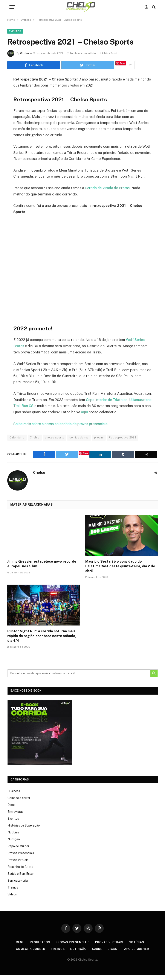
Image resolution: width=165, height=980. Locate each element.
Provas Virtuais (18, 865)
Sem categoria (18, 886)
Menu (20, 947)
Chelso (24, 53)
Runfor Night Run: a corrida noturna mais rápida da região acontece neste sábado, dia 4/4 (42, 641)
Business (14, 796)
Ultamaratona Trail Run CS (35, 405)
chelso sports (54, 442)
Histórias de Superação (24, 831)
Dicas (11, 810)
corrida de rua (79, 442)
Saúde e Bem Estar (21, 879)
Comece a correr (19, 803)
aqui (126, 411)
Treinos (13, 893)
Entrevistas (15, 817)
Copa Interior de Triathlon (107, 399)
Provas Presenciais (21, 858)
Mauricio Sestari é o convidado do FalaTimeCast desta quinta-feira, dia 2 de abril (120, 571)
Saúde (97, 954)
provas (99, 442)
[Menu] (12, 7)
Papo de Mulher (18, 851)
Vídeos (12, 899)
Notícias (13, 838)
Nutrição (14, 844)
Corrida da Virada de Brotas (107, 188)
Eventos (15, 31)
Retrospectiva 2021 (122, 442)
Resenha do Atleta (20, 872)
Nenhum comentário (81, 53)
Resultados (40, 947)
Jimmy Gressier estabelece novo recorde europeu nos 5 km (42, 569)
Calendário (17, 442)
